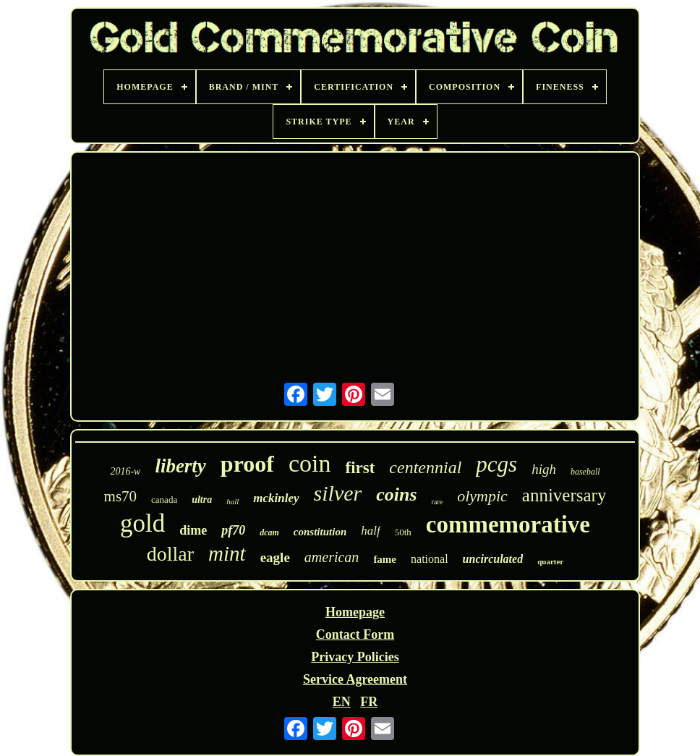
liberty (180, 466)
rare (437, 502)
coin (310, 463)
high (544, 469)
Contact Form (355, 634)
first (360, 468)
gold (142, 523)
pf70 (233, 530)
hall (232, 501)
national (430, 559)
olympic (482, 496)
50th (403, 532)
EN (342, 702)
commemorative (508, 524)
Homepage (355, 612)
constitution (320, 532)
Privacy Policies (355, 657)
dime (193, 530)
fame (385, 559)
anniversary (564, 495)
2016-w (125, 471)
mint (227, 553)
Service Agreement (355, 679)
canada (164, 500)
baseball (585, 472)
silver (338, 493)
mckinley (276, 498)
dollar (170, 554)
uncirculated (493, 559)
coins (396, 494)
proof (247, 464)
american (332, 557)
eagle (275, 557)
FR (369, 702)
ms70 (121, 496)
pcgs (496, 464)
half (370, 531)
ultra (202, 500)
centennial (425, 467)
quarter (550, 561)
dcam (269, 532)
